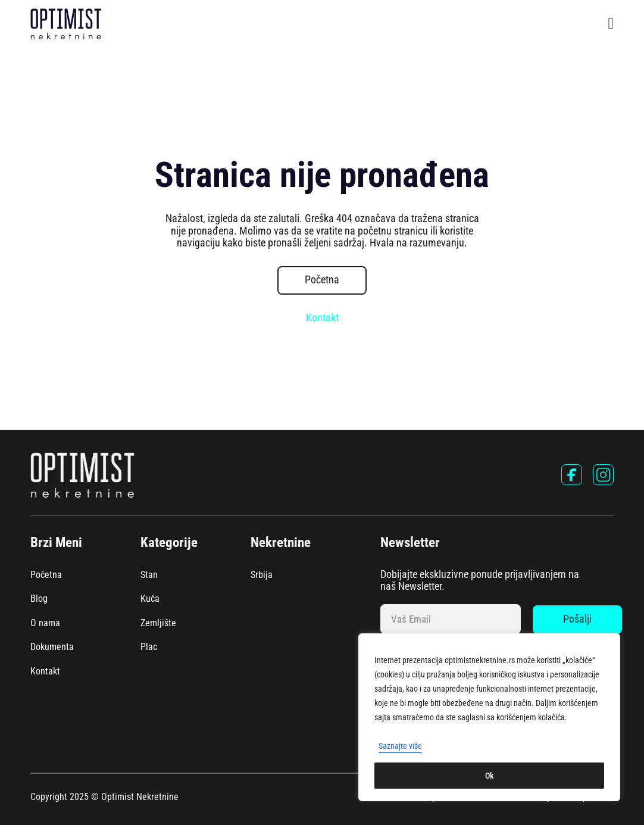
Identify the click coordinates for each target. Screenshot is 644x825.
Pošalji (577, 619)
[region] (489, 717)
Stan (149, 575)
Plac (149, 647)
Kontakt (322, 318)
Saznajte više (400, 746)
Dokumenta (52, 647)
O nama (45, 624)
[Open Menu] (611, 24)
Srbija (262, 575)
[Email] (451, 619)
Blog (39, 599)
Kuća (150, 599)
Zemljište (158, 624)
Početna (322, 280)
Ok (490, 776)
